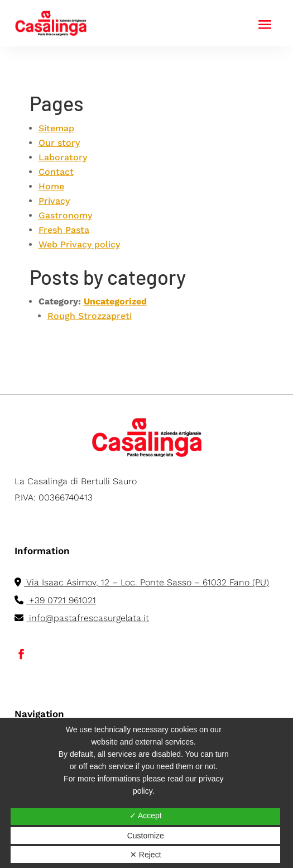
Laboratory (63, 157)
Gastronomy (65, 215)
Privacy (54, 201)
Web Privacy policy (79, 244)
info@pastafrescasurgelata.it (82, 618)
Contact (56, 172)
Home (51, 186)
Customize (146, 836)
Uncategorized (115, 301)
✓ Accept (146, 815)
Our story (59, 143)
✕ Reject (146, 855)
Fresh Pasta (64, 230)
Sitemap (56, 128)
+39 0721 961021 (55, 600)
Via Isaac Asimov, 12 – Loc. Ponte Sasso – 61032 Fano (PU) (142, 582)
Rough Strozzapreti (90, 316)
